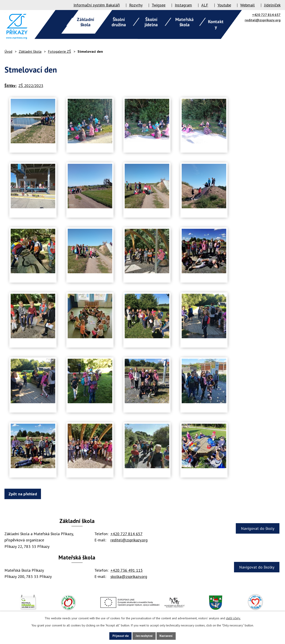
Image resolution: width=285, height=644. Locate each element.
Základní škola (30, 51)
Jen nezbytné (144, 636)
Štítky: (10, 86)
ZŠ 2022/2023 (31, 86)
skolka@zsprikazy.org (129, 576)
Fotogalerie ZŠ (59, 51)
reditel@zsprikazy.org (263, 20)
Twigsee (159, 5)
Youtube (224, 5)
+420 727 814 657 (266, 15)
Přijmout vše (115, 636)
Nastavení (172, 636)
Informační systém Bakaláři (97, 5)
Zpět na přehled (25, 494)
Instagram (183, 5)
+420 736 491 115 (127, 570)
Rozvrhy (136, 5)
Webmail (247, 5)
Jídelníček (272, 5)
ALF (205, 5)
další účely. (233, 618)
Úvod (8, 51)
